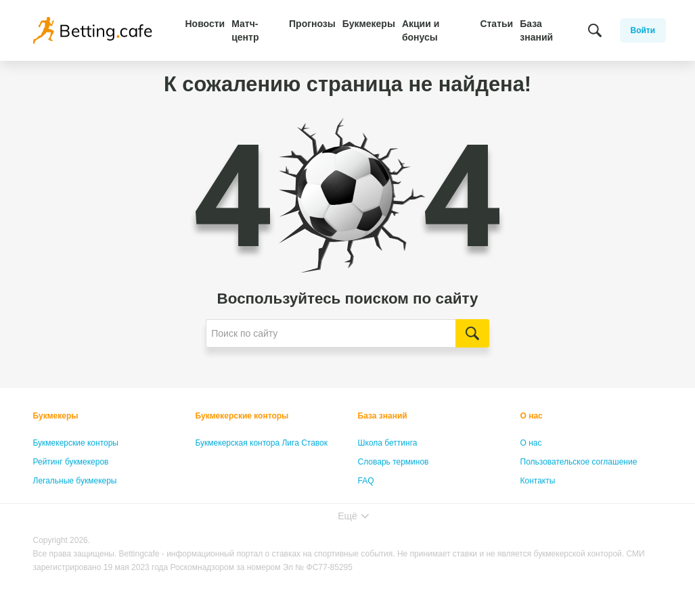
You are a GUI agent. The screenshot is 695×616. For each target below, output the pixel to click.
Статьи (496, 24)
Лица (367, 500)
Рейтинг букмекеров (71, 462)
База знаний (536, 30)
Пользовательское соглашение (579, 462)
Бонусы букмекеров (70, 500)
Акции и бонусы (421, 30)
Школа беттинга (388, 443)
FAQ (366, 481)
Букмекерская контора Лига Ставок (262, 443)
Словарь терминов (394, 462)
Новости (205, 24)
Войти (643, 30)
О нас (532, 416)
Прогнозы (312, 24)
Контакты (538, 481)
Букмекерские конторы (76, 443)
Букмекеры (369, 24)
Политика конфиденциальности (580, 500)
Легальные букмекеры (75, 481)
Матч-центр (245, 30)
